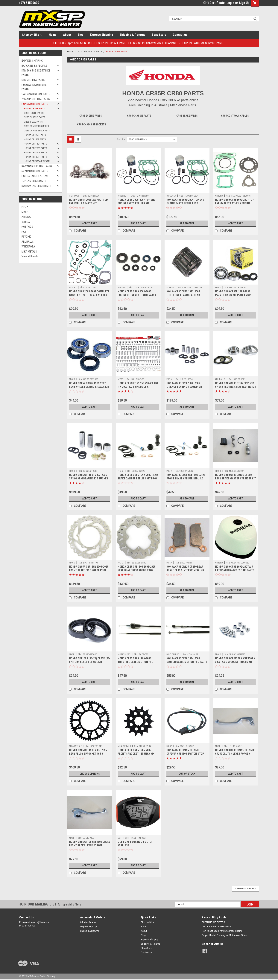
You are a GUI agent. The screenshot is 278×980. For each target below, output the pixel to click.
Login (230, 3)
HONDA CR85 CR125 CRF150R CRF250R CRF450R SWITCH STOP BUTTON (185, 754)
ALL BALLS (28, 242)
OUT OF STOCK (187, 774)
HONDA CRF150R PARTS (35, 144)
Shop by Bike (32, 35)
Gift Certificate (214, 3)
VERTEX (26, 222)
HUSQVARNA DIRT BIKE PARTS (34, 87)
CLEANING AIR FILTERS (213, 922)
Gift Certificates (88, 922)
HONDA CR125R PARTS (35, 135)
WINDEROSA (28, 247)
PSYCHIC (26, 237)
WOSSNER (123, 196)
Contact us (180, 35)
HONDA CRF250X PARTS (35, 152)
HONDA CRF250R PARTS (35, 148)
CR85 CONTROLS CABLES (36, 126)
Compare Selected (245, 889)
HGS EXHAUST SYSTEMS (35, 176)
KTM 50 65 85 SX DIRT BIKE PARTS (36, 73)
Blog (81, 35)
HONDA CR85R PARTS (34, 108)
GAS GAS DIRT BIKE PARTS (36, 94)
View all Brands (30, 256)
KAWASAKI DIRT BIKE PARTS (37, 166)
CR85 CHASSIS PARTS (35, 117)
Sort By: (121, 139)
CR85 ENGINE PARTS (34, 113)
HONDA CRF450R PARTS (35, 157)
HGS (24, 232)
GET (120, 838)
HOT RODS (27, 227)
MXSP (25, 212)
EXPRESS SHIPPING (32, 61)
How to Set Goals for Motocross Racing (222, 931)
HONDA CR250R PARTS (35, 139)
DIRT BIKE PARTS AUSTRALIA (217, 927)
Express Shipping (102, 35)
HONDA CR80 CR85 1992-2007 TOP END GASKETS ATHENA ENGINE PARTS (235, 203)
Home (53, 35)
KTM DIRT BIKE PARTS (33, 80)
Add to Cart (90, 223)
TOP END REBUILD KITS (34, 181)
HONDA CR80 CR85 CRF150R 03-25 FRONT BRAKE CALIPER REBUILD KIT (186, 478)
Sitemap (51, 976)
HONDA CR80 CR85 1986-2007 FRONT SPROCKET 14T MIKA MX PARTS (136, 754)
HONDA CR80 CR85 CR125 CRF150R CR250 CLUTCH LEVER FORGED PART (235, 754)
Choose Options (90, 774)
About (67, 35)
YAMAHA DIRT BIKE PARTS (36, 99)
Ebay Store (159, 35)
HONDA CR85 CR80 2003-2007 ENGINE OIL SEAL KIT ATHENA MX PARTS (137, 295)
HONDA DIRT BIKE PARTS (35, 104)
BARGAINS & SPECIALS (34, 66)
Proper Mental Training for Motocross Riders (225, 935)
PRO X (25, 207)
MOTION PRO (124, 654)
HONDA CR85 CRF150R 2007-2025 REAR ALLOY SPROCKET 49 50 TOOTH (88, 754)
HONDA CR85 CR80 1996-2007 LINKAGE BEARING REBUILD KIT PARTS (184, 387)
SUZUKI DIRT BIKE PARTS (35, 171)
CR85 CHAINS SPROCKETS (37, 131)
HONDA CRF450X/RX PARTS (37, 161)
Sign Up (244, 3)
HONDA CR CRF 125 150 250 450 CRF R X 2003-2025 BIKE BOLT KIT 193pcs (138, 387)
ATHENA (26, 217)
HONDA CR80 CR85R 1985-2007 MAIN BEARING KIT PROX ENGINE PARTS (234, 295)
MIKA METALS (29, 252)
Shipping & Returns (132, 35)
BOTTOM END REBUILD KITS (36, 186)
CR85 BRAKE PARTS (33, 122)
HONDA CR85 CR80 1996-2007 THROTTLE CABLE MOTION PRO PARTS (136, 662)
